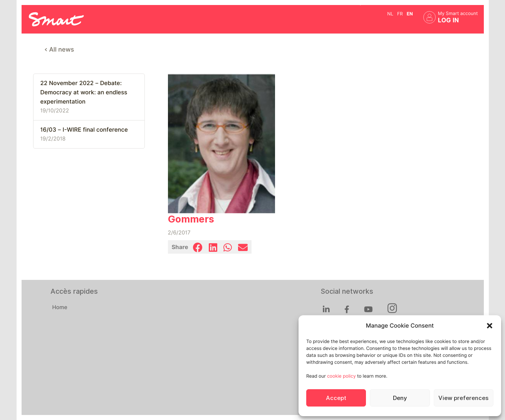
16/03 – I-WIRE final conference (84, 130)
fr (400, 14)
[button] (490, 326)
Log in (449, 20)
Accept (336, 398)
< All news (60, 49)
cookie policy (341, 376)
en (410, 14)
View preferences (463, 398)
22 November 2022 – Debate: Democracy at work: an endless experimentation (84, 92)
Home (60, 308)
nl (390, 14)
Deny (400, 398)
